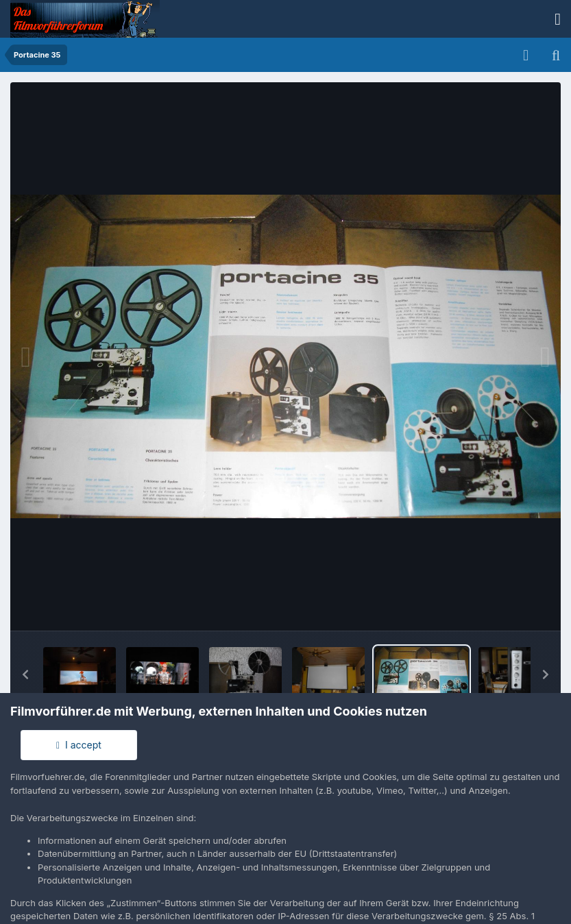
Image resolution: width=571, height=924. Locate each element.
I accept (79, 745)
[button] (25, 674)
